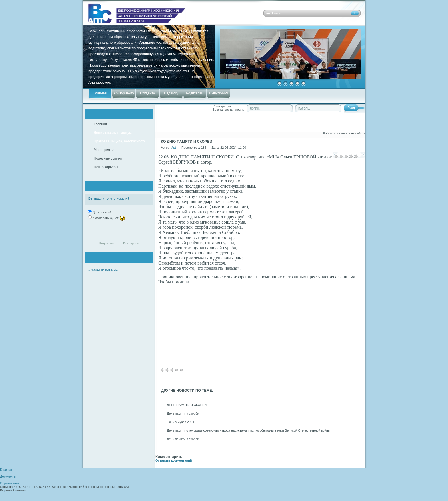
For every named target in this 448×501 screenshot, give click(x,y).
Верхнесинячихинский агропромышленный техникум (168, 13)
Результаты (107, 243)
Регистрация (222, 106)
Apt (174, 148)
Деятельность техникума (114, 133)
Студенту (147, 93)
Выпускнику (218, 93)
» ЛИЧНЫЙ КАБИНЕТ (104, 270)
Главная (100, 93)
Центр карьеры (106, 167)
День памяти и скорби (183, 413)
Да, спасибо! (101, 212)
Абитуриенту (124, 93)
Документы (8, 476)
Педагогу (171, 93)
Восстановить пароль (228, 110)
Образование (10, 483)
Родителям (195, 93)
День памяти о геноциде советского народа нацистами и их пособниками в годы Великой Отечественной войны (249, 430)
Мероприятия (105, 150)
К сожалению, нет (108, 218)
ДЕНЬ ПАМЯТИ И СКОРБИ (187, 405)
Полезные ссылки (108, 158)
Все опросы (131, 243)
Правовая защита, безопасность (120, 141)
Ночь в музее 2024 (180, 422)
